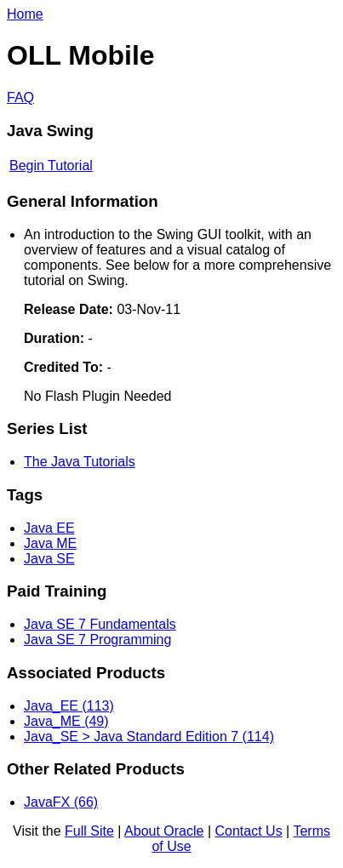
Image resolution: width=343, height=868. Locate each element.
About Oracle (164, 831)
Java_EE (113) (69, 706)
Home (25, 14)
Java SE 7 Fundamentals (100, 624)
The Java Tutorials (80, 462)
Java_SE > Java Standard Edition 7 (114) (149, 737)
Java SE (49, 559)
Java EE (49, 528)
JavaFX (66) (61, 802)
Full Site (89, 831)
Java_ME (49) (66, 721)
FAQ (20, 97)
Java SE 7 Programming (97, 640)
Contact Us (249, 831)
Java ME (50, 543)
